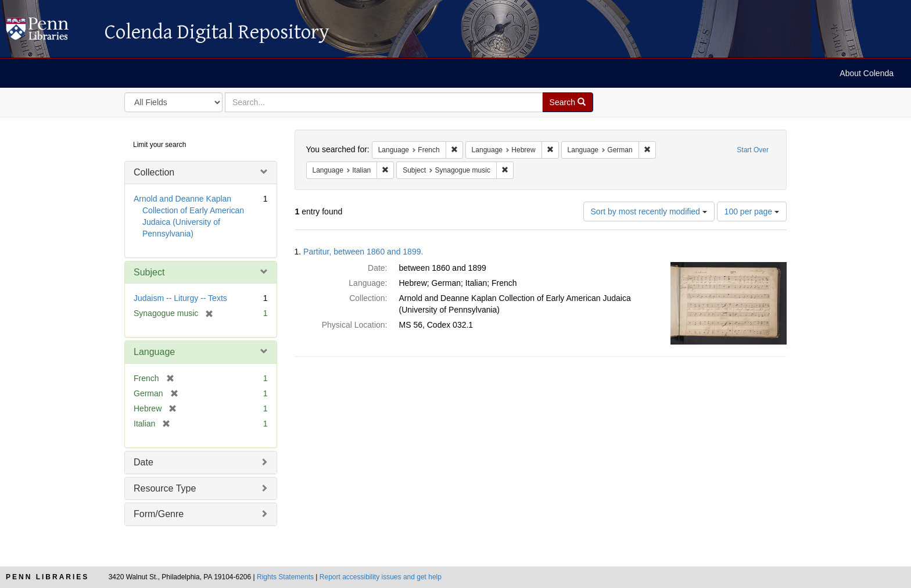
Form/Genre (159, 514)
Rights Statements (285, 577)
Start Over (753, 150)
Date (144, 462)
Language (154, 352)
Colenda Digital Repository (49, 32)
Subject (149, 272)
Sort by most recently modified (649, 211)
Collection (154, 172)
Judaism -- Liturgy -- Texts (180, 298)
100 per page (752, 211)
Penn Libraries (47, 577)
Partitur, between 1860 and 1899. (363, 252)
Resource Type (165, 488)
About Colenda (867, 73)
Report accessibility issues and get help (381, 577)
